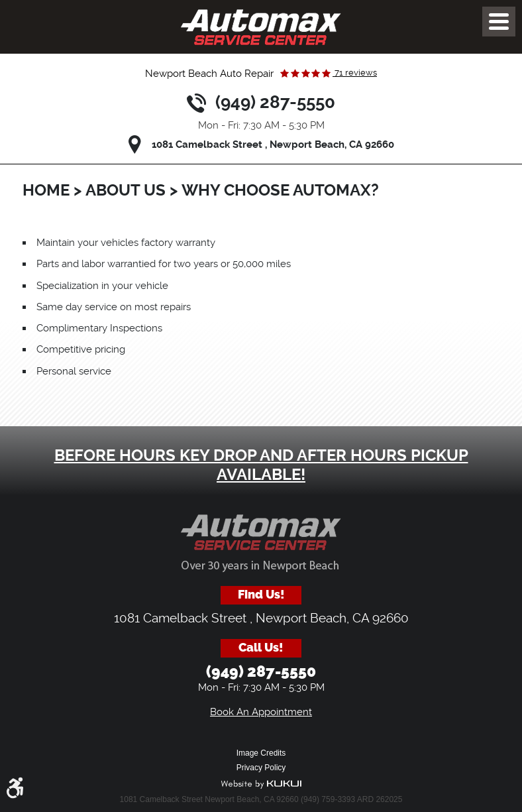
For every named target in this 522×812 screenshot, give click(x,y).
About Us (126, 190)
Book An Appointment (261, 712)
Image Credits (261, 753)
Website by (261, 784)
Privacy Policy (261, 768)
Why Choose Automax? (280, 190)
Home (46, 190)
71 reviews (355, 73)
